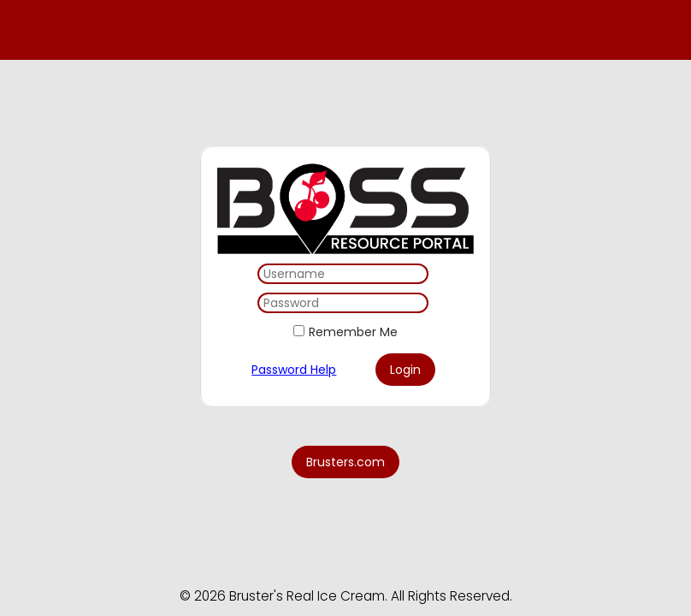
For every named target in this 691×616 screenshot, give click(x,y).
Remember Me (353, 332)
